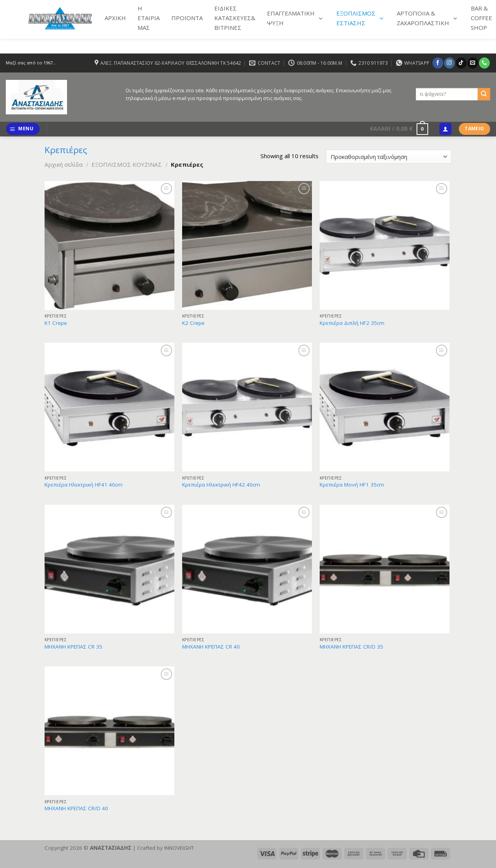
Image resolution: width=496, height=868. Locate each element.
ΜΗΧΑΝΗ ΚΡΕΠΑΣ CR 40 (211, 647)
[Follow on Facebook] (438, 63)
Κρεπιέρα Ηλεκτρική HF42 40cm (221, 485)
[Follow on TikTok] (461, 63)
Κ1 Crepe (56, 323)
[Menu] (23, 129)
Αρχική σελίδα (64, 164)
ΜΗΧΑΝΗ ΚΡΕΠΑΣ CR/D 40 (76, 808)
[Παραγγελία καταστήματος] (389, 157)
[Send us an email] (473, 63)
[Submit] (484, 94)
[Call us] (484, 63)
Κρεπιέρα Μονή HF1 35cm (352, 485)
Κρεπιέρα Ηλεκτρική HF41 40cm (84, 485)
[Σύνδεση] (445, 129)
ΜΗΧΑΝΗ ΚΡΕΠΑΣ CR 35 (73, 647)
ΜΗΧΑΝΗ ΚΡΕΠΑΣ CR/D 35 (351, 647)
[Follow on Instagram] (449, 63)
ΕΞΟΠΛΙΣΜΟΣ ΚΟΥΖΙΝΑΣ (127, 164)
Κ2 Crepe (193, 323)
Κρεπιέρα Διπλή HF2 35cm (352, 323)
